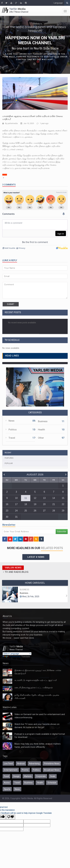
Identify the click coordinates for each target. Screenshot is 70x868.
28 (54, 511)
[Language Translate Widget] (17, 654)
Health (41, 430)
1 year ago (44, 123)
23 (7, 511)
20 (44, 504)
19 (35, 504)
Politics (13, 430)
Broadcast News (52, 770)
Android (21, 764)
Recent (8, 453)
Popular (9, 463)
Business (43, 421)
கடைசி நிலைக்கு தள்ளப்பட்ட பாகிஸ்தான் (34, 688)
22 (63, 504)
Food (6, 776)
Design (16, 776)
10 (16, 498)
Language (58, 3)
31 (16, 517)
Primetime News (52, 764)
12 (35, 498)
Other (41, 438)
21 (54, 504)
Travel (12, 438)
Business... (25, 593)
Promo (25, 770)
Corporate (41, 776)
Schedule (52, 783)
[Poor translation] (11, 817)
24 (16, 511)
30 (7, 517)
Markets (28, 776)
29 (63, 511)
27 (44, 511)
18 (26, 504)
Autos (7, 783)
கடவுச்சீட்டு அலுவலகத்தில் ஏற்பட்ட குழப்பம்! (36, 680)
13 (44, 498)
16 (7, 504)
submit (11, 304)
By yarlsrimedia (11, 123)
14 (54, 498)
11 (26, 498)
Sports (7, 789)
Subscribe (62, 532)
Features (9, 458)
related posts (52, 548)
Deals (53, 776)
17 (16, 504)
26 (35, 511)
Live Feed (8, 764)
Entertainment (11, 770)
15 (63, 498)
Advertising (34, 764)
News (11, 421)
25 (26, 511)
